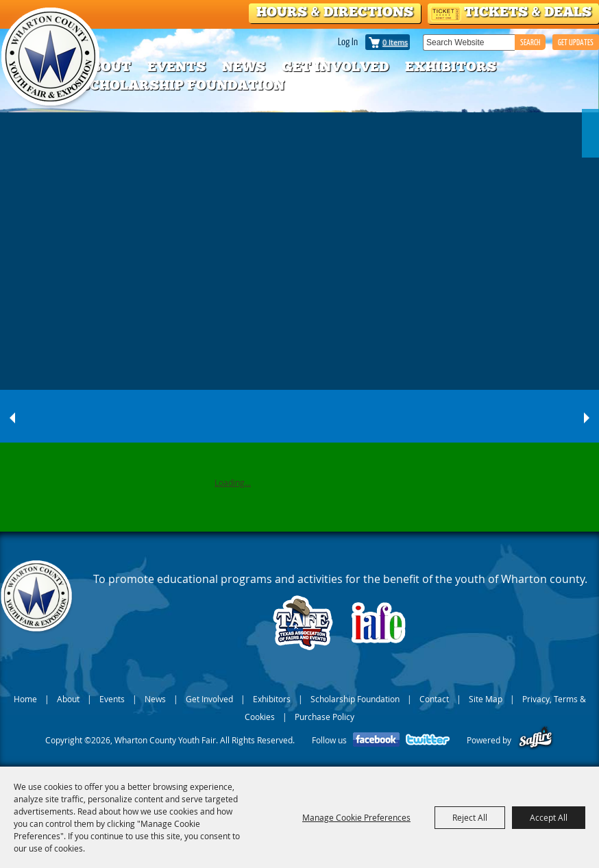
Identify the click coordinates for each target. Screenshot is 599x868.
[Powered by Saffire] (536, 740)
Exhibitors (451, 66)
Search (530, 42)
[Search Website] (469, 42)
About (106, 66)
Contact (434, 699)
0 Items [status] (395, 42)
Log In (348, 41)
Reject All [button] (470, 817)
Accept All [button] (549, 817)
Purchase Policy (325, 717)
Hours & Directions (335, 12)
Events (176, 66)
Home (25, 699)
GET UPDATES (576, 42)
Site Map (486, 699)
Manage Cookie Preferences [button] (356, 817)
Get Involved (335, 66)
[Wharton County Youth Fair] (52, 57)
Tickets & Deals (528, 12)
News (244, 66)
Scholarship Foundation (182, 85)
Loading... (233, 482)
